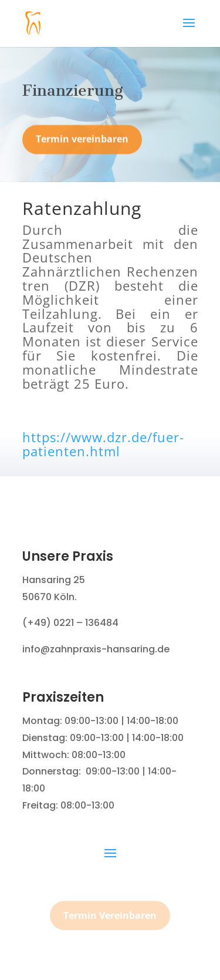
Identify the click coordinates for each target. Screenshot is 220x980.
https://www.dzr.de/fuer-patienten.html (103, 444)
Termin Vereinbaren (110, 919)
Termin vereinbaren (82, 142)
